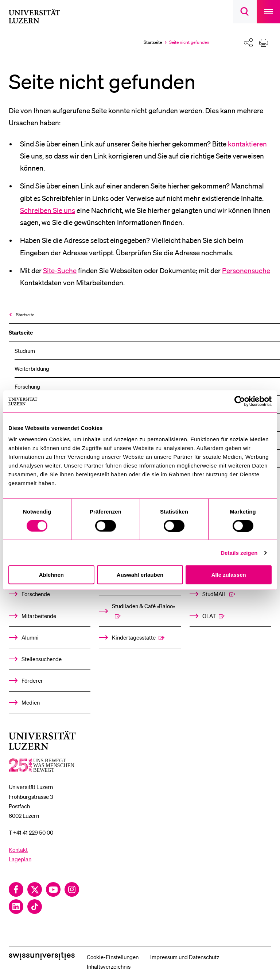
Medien (31, 702)
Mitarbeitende (39, 616)
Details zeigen (239, 552)
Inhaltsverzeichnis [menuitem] (109, 966)
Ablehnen (51, 575)
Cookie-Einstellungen (113, 957)
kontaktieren (247, 144)
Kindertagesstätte (134, 637)
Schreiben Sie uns (48, 210)
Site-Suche (60, 271)
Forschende (36, 594)
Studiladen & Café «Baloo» (143, 606)
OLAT (209, 616)
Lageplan (20, 859)
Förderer (32, 680)
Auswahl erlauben (140, 575)
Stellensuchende (42, 659)
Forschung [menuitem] (27, 386)
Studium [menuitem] (25, 351)
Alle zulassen (229, 575)
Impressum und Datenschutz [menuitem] (185, 957)
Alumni (30, 637)
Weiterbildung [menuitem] (32, 369)
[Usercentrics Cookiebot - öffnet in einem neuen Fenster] (240, 401)
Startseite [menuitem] (25, 315)
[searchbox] (245, 12)
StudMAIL (214, 594)
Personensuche (246, 271)
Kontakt (18, 850)
